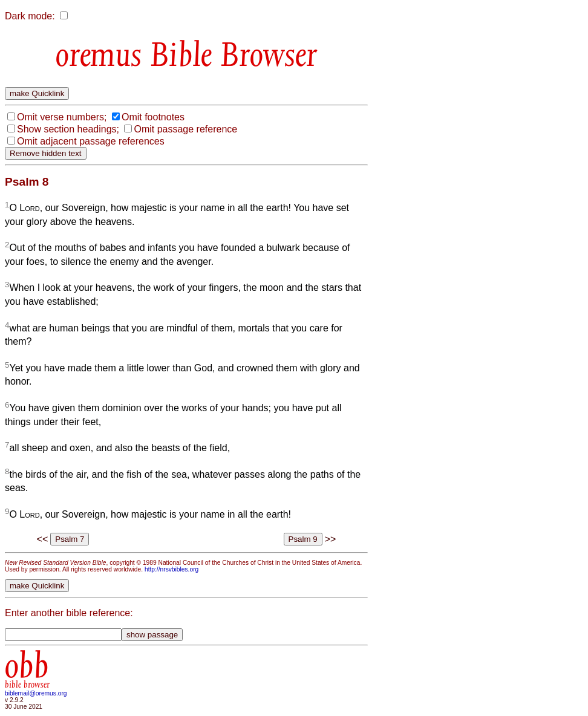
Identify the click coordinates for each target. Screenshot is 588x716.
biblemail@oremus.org (36, 693)
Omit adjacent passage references (91, 141)
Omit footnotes (153, 117)
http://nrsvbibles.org (171, 569)
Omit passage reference (185, 129)
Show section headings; (68, 129)
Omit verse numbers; (62, 117)
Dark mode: (30, 16)
